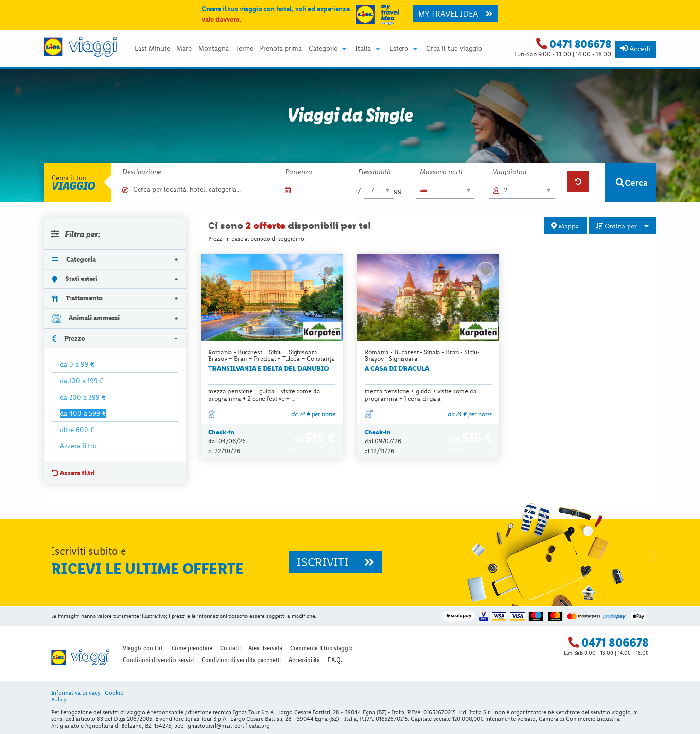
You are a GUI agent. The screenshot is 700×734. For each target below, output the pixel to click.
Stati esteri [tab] (75, 279)
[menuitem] (152, 49)
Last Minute (152, 49)
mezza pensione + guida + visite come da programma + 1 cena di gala (421, 395)
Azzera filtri (73, 473)
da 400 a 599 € (83, 413)
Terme (244, 49)
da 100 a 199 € (82, 381)
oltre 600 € (77, 430)
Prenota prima (281, 49)
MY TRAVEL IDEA (455, 14)
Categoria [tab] (74, 259)
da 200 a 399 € (83, 397)
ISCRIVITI (336, 562)
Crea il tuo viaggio (454, 49)
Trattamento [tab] (77, 298)
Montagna (214, 49)
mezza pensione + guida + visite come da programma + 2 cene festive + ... (264, 395)
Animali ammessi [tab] (86, 318)
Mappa (565, 226)
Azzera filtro (78, 446)
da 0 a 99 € (77, 364)
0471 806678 (580, 44)
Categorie (323, 49)
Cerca (632, 183)
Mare (184, 49)
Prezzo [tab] (69, 338)
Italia (363, 49)
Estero (399, 49)
